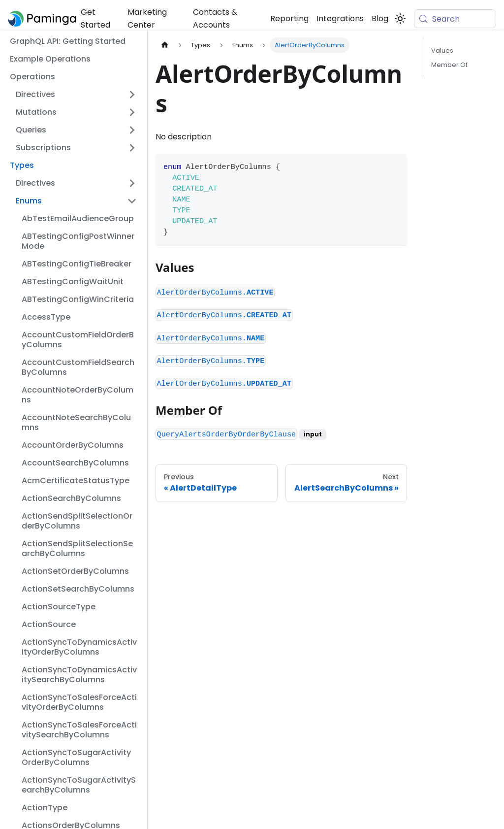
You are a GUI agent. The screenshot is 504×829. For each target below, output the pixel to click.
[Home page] (165, 45)
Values (442, 50)
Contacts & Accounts (215, 18)
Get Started (95, 18)
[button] (76, 95)
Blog (380, 18)
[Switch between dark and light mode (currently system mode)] (400, 19)
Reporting (289, 18)
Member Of (449, 65)
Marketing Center (147, 18)
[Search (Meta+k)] (455, 19)
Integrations (340, 18)
